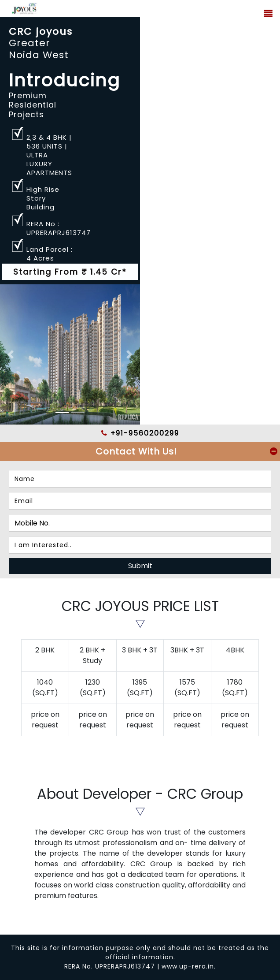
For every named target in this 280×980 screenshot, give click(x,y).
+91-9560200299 (140, 433)
